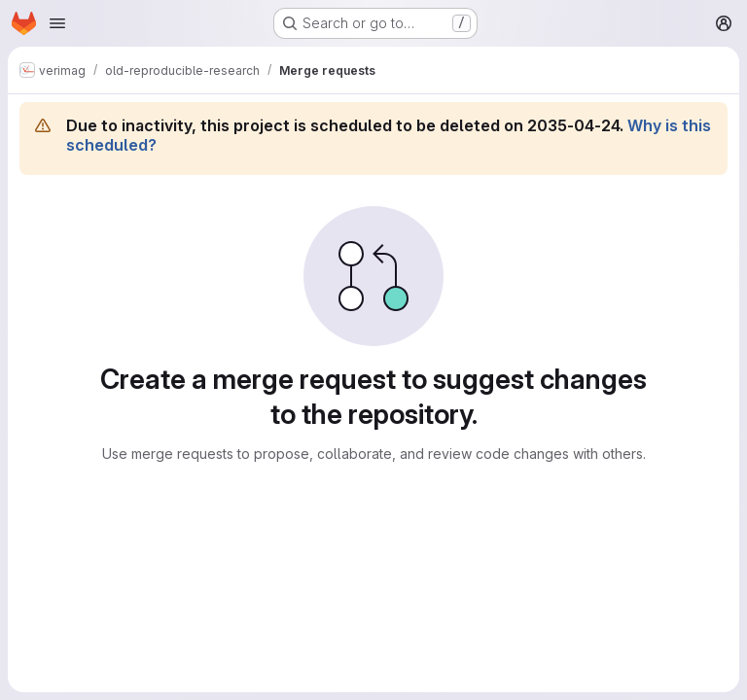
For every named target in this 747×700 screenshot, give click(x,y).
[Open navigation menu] (57, 23)
